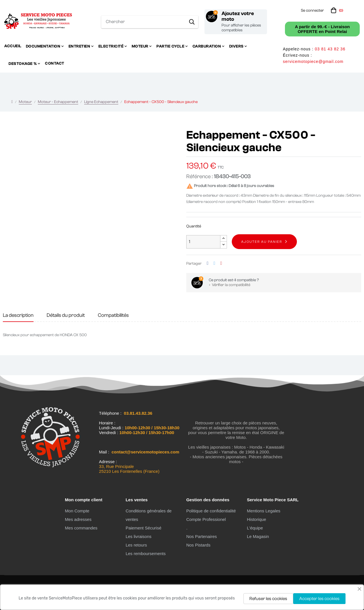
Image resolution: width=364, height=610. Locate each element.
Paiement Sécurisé (144, 528)
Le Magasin (258, 536)
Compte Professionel (206, 519)
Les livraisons (139, 536)
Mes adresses (78, 519)
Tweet (214, 263)
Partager (208, 263)
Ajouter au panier (262, 242)
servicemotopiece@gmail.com (313, 61)
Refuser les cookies (268, 599)
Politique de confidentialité (211, 511)
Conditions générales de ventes (149, 515)
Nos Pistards (198, 545)
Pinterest (221, 263)
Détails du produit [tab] (66, 315)
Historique (257, 519)
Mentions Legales (264, 511)
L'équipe (255, 528)
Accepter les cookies (319, 599)
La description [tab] (18, 315)
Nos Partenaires (202, 536)
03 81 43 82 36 (330, 49)
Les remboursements (146, 553)
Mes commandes (81, 528)
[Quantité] (203, 242)
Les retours (136, 545)
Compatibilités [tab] (113, 315)
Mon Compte (77, 511)
